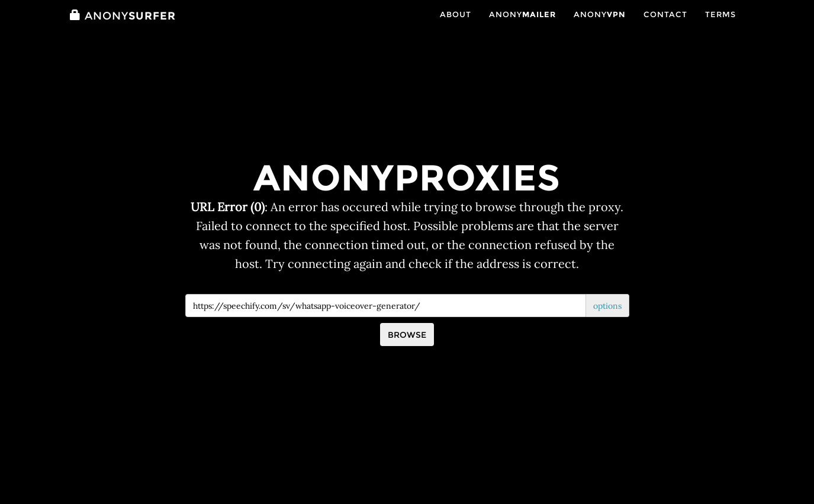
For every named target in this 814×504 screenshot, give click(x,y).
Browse (407, 335)
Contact (665, 26)
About (456, 26)
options (607, 306)
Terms (720, 26)
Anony (522, 26)
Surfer (123, 28)
